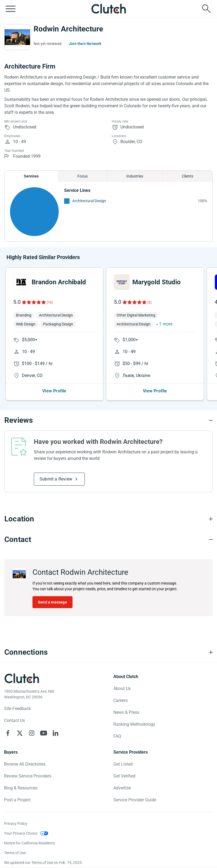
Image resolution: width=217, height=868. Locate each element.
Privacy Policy (16, 824)
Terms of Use (15, 853)
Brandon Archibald (59, 282)
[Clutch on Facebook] (8, 733)
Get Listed (123, 764)
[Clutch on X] (20, 733)
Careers (121, 700)
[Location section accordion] (109, 519)
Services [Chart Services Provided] (31, 176)
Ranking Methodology (134, 724)
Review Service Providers (28, 776)
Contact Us (14, 720)
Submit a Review (56, 479)
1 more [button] (166, 324)
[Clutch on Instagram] (32, 733)
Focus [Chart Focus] (83, 176)
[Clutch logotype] (22, 678)
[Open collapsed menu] (11, 9)
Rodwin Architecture (68, 29)
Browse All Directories (25, 764)
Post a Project (17, 800)
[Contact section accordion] (109, 540)
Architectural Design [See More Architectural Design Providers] (89, 201)
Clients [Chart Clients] (188, 176)
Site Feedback (17, 709)
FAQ (117, 736)
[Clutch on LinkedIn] (55, 733)
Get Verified (124, 776)
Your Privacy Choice (21, 833)
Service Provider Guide (135, 800)
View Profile (54, 391)
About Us (122, 688)
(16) (50, 302)
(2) (149, 302)
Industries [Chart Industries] (135, 176)
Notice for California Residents (29, 843)
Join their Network (85, 44)
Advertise (122, 788)
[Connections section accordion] (109, 652)
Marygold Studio (157, 282)
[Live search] (206, 9)
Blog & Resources (21, 788)
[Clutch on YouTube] (44, 733)
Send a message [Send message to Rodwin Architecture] (52, 602)
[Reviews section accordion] (109, 420)
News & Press (126, 712)
